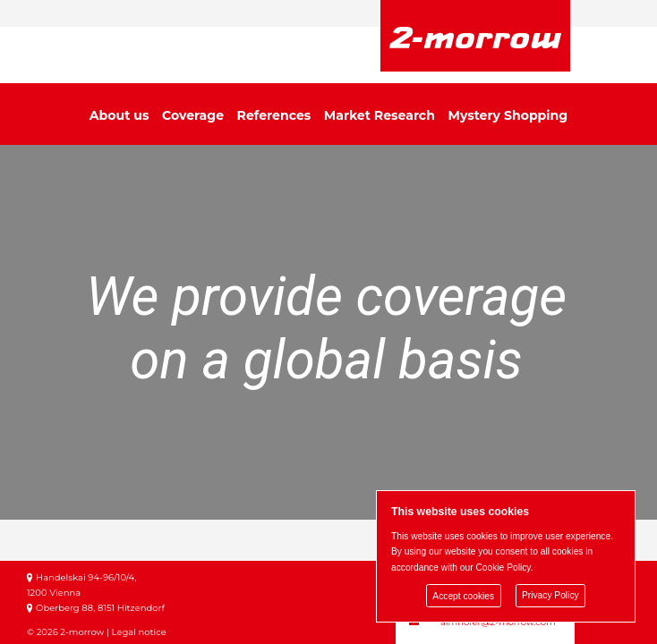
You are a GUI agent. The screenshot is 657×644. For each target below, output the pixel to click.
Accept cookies (463, 596)
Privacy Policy (550, 596)
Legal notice (139, 632)
